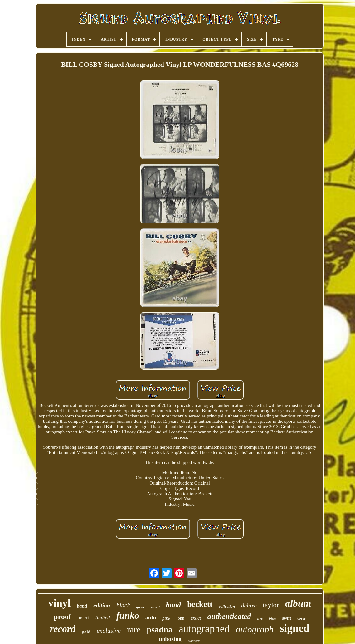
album (298, 603)
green (140, 607)
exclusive (109, 631)
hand (174, 605)
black (123, 605)
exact (196, 618)
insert (83, 618)
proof (62, 617)
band (82, 606)
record (63, 629)
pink (166, 618)
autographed (204, 629)
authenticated (229, 616)
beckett (200, 604)
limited (102, 618)
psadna (160, 630)
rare (134, 629)
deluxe (249, 605)
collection (227, 606)
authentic (194, 641)
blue (272, 618)
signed (295, 628)
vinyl (60, 603)
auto (151, 617)
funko (128, 615)
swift (287, 618)
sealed (155, 607)
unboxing (170, 639)
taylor (271, 605)
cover (302, 618)
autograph (255, 629)
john (180, 618)
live (260, 618)
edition (102, 605)
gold (86, 632)
